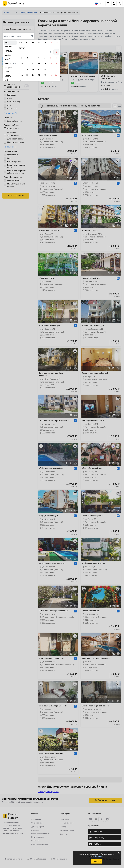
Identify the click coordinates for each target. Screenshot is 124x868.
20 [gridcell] (39, 69)
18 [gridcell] (27, 69)
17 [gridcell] (21, 69)
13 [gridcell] (39, 64)
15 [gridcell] (50, 64)
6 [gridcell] (39, 58)
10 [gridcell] (21, 64)
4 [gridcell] (27, 58)
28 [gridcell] (45, 75)
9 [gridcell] (56, 58)
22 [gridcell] (50, 69)
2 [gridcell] (56, 52)
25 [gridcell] (27, 75)
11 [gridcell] (27, 64)
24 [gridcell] (21, 75)
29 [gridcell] (50, 75)
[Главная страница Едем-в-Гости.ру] (14, 3)
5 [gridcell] (33, 58)
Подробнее (100, 856)
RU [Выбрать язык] (98, 3)
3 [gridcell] (21, 58)
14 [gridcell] (45, 64)
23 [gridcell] (56, 69)
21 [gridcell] (45, 69)
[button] (108, 3)
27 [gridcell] (39, 75)
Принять (97, 861)
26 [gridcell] (33, 75)
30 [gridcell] (56, 75)
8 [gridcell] (51, 58)
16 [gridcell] (56, 64)
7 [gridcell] (45, 58)
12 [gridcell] (33, 64)
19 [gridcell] (33, 69)
